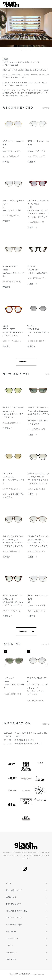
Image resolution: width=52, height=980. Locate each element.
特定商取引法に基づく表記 (16, 911)
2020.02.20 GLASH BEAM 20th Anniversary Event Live (26, 733)
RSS (7, 931)
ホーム (8, 883)
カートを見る (11, 952)
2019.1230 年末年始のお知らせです (19, 740)
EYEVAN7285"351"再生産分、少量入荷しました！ (30, 70)
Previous (6, 665)
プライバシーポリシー (15, 918)
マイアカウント (12, 939)
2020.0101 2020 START (14, 736)
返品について (11, 897)
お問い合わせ (11, 959)
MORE (23, 362)
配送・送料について (14, 890)
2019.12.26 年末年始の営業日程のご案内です (23, 744)
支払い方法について (14, 904)
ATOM (13, 931)
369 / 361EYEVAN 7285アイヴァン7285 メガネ (37, 270)
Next (46, 665)
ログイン (9, 945)
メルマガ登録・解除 (14, 925)
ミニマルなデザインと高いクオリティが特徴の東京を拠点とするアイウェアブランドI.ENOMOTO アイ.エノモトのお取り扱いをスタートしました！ (26, 93)
